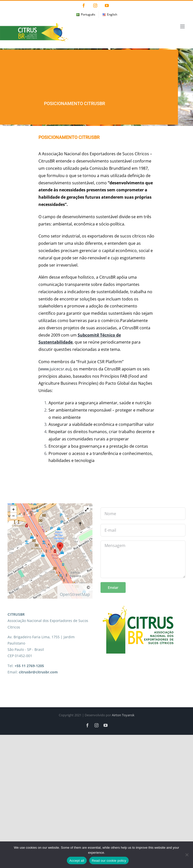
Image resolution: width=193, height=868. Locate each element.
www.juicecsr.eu (55, 369)
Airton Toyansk (123, 715)
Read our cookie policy (109, 861)
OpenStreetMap (75, 594)
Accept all (77, 861)
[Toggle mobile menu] (183, 26)
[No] (187, 855)
